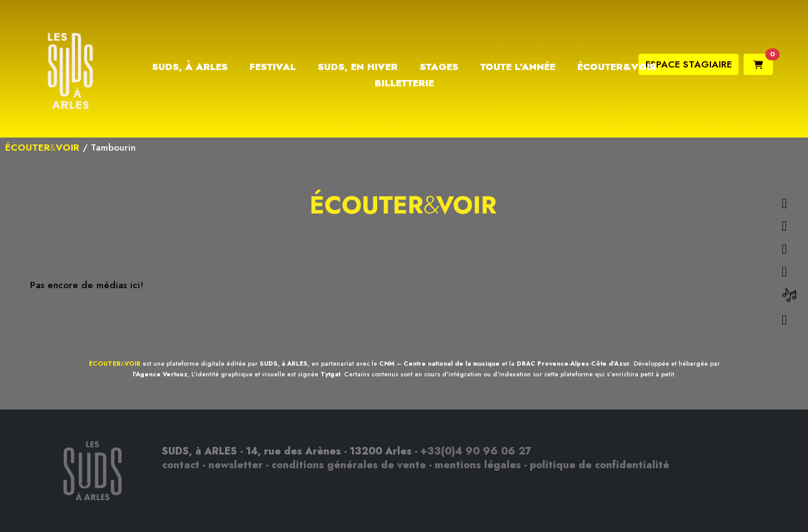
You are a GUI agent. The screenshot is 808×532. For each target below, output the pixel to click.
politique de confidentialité (599, 465)
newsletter (235, 465)
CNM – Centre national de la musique (439, 364)
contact (181, 465)
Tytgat (330, 374)
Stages (439, 67)
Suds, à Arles (190, 67)
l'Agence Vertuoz (160, 374)
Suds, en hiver (358, 67)
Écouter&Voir (617, 67)
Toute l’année (518, 67)
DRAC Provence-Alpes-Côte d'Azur (573, 364)
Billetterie (404, 83)
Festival (273, 67)
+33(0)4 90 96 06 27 (476, 451)
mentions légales (478, 465)
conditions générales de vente (349, 465)
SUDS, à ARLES (284, 364)
